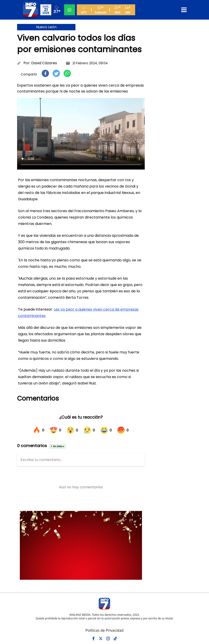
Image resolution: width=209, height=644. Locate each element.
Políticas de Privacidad (104, 630)
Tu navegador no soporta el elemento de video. (81, 134)
